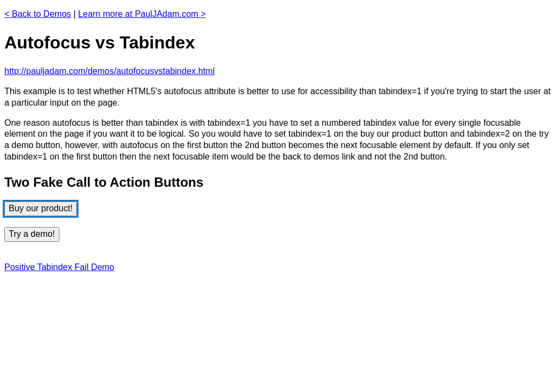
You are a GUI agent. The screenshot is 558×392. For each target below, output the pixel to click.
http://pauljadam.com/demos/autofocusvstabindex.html (110, 71)
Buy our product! (41, 208)
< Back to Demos (38, 14)
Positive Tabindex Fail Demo (59, 267)
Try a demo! (32, 234)
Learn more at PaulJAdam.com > (142, 14)
